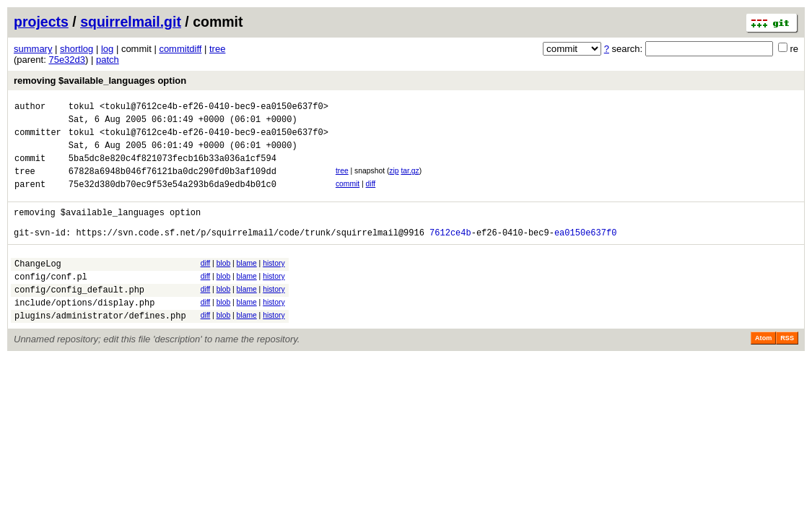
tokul (82, 108)
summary (33, 49)
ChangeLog (38, 287)
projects (41, 22)
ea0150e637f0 (585, 254)
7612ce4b (450, 254)
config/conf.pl (51, 302)
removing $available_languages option (100, 81)
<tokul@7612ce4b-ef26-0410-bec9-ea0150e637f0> (214, 108)
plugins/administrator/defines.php (100, 348)
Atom (763, 370)
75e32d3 (67, 60)
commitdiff (180, 49)
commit (348, 197)
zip (394, 182)
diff (371, 197)
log (107, 49)
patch (108, 60)
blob (224, 285)
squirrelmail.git (131, 22)
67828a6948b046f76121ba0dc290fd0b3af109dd (173, 184)
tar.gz (410, 182)
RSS (787, 370)
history (274, 285)
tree (217, 49)
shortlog (77, 49)
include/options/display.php (84, 333)
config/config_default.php (79, 317)
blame (247, 285)
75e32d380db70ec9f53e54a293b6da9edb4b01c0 (173, 199)
